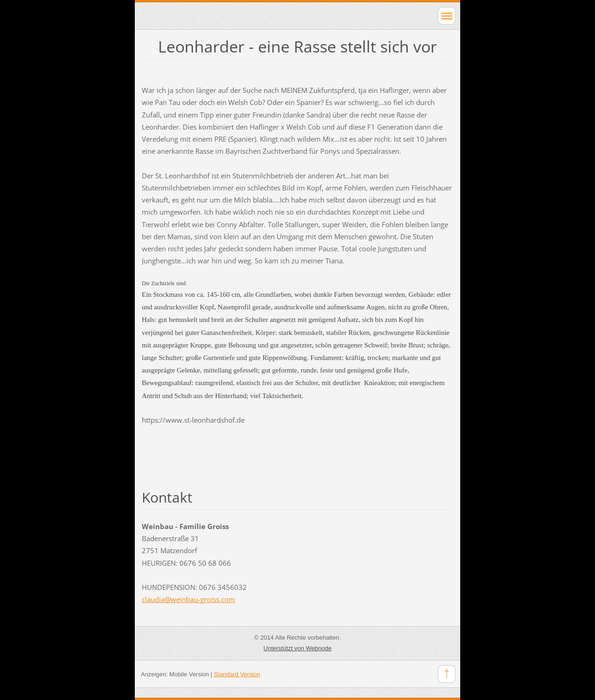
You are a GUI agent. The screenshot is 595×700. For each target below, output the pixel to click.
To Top (447, 674)
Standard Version (237, 674)
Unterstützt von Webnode (297, 648)
